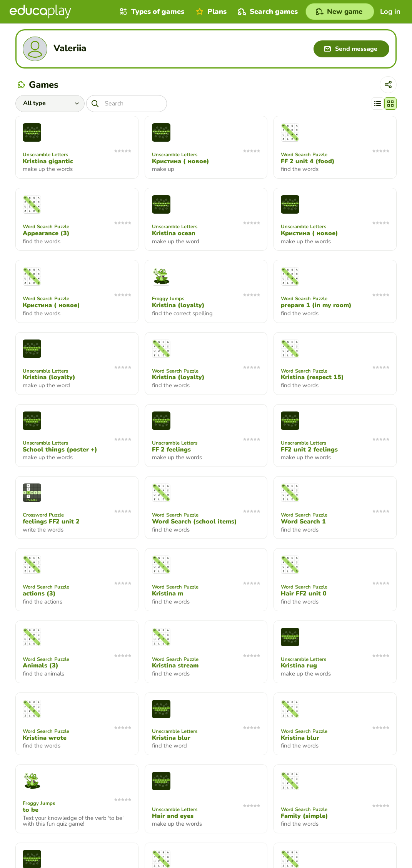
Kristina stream (175, 666)
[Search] (127, 104)
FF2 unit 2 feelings (309, 450)
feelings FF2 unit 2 (51, 522)
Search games (267, 12)
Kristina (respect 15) (312, 377)
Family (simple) (304, 816)
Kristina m (168, 594)
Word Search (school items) (194, 522)
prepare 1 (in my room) (316, 305)
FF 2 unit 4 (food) (308, 161)
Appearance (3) (46, 233)
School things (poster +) (60, 450)
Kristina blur (171, 738)
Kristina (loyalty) (178, 305)
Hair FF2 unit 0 (304, 594)
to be (31, 810)
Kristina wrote (45, 738)
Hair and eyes (173, 816)
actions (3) (39, 594)
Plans (210, 12)
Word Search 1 (303, 522)
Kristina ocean (174, 233)
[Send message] (351, 49)
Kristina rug (299, 666)
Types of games (151, 12)
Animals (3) (41, 666)
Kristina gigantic (48, 161)
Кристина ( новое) (181, 161)
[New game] (340, 12)
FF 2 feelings (171, 450)
